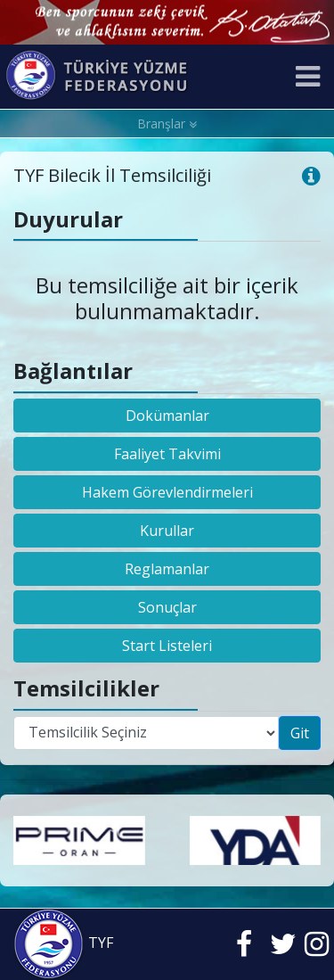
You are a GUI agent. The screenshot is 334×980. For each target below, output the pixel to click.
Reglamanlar (167, 569)
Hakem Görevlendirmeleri (167, 492)
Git (300, 733)
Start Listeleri (167, 646)
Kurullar (167, 531)
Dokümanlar (167, 416)
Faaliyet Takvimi (167, 454)
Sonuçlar (167, 607)
